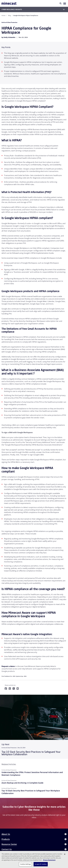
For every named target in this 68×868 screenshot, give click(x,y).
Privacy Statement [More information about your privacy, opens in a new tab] (49, 860)
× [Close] (17, 833)
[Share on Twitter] (14, 689)
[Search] (61, 3)
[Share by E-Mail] (18, 689)
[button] (65, 3)
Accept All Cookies (41, 864)
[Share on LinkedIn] (10, 689)
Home (3, 15)
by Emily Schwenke (8, 37)
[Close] (65, 854)
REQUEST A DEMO (44, 833)
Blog (10, 15)
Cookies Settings (25, 864)
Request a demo (8, 666)
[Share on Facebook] (6, 689)
